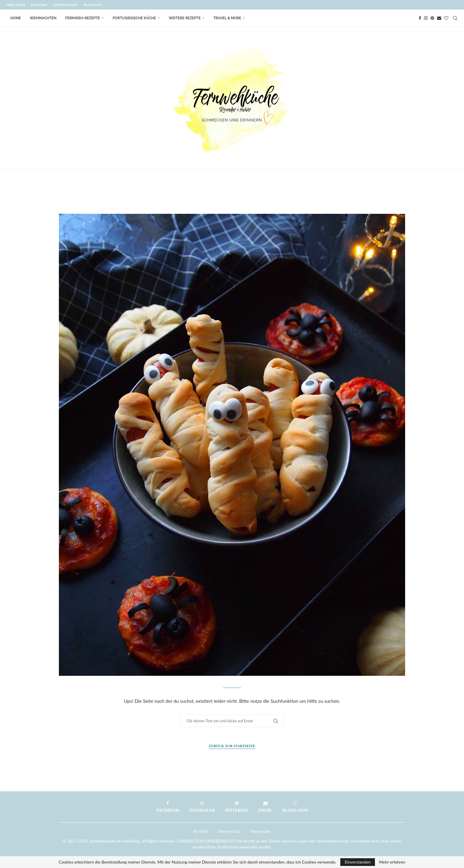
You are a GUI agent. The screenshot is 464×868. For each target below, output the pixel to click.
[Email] (439, 18)
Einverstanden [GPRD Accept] (358, 862)
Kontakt (39, 5)
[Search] (455, 18)
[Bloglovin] (446, 18)
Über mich (15, 5)
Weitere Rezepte (185, 18)
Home (16, 18)
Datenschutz (229, 831)
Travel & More (227, 18)
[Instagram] (426, 18)
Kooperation (66, 5)
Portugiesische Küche (134, 18)
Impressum (261, 831)
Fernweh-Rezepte (83, 18)
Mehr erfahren (392, 862)
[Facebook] (420, 18)
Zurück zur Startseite (232, 746)
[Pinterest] (432, 18)
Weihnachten (43, 18)
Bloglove (93, 5)
